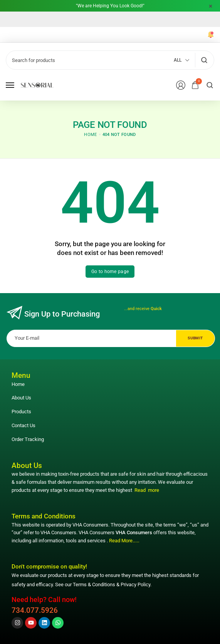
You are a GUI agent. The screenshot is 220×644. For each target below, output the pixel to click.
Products (21, 412)
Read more (147, 490)
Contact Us (24, 425)
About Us (21, 398)
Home (18, 384)
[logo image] (37, 85)
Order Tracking (28, 439)
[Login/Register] (181, 85)
